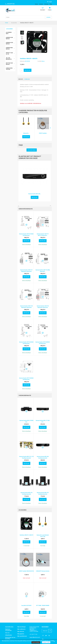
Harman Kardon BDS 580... (35, 194)
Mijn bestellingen (22, 627)
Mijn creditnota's (21, 629)
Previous (18, 206)
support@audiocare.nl (35, 637)
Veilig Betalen (9, 635)
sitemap (46, 4)
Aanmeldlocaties (9, 627)
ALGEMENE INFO (9, 33)
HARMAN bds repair (9, 48)
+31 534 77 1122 (33, 634)
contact (41, 4)
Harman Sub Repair (9, 38)
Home (7, 23)
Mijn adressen (21, 631)
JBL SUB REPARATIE (9, 59)
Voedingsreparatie (25, 395)
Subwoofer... (26, 133)
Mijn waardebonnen (22, 636)
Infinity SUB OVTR (9, 53)
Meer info (21, 79)
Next (51, 206)
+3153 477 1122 (11, 4)
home (36, 4)
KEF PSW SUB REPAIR (9, 64)
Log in (50, 2)
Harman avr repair (9, 43)
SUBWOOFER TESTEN (9, 69)
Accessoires (14, 23)
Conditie (39, 61)
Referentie (22, 61)
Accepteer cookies (46, 642)
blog (51, 4)
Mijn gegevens (21, 634)
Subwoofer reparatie (26, 209)
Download (27, 79)
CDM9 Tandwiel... (43, 133)
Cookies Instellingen (36, 642)
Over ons (7, 633)
